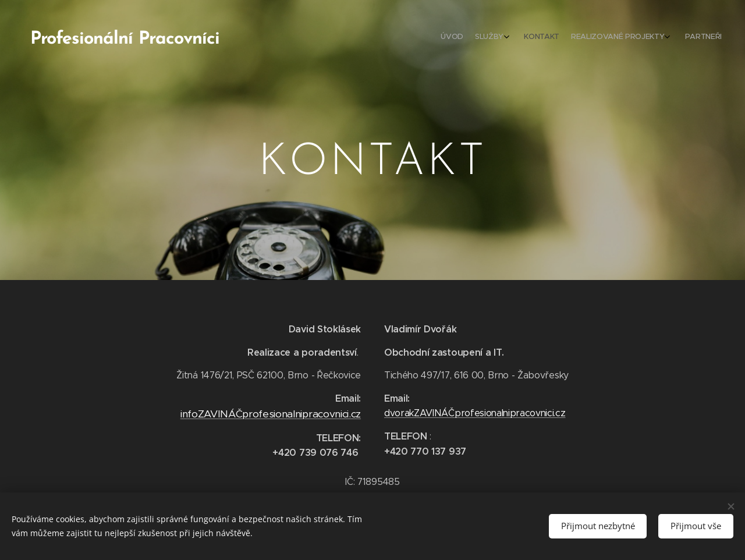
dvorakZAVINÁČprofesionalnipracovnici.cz (475, 413)
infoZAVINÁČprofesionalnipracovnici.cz (271, 414)
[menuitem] (659, 38)
